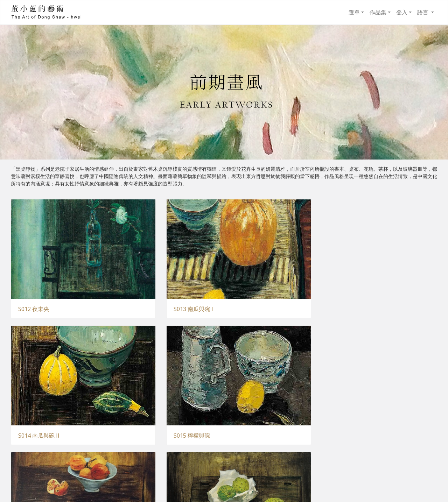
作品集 (378, 12)
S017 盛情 (140, 372)
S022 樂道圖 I (254, 466)
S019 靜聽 (358, 372)
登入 (402, 12)
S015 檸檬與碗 (364, 277)
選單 (354, 12)
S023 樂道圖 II (364, 466)
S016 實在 (31, 372)
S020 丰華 (31, 466)
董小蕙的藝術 (28, 12)
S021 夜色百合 (146, 467)
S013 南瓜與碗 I (147, 277)
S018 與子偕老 (255, 372)
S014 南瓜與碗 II (257, 277)
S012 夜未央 (34, 277)
